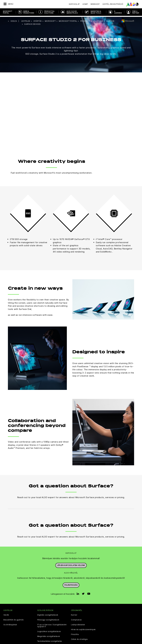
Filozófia (75, 634)
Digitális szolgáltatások (48, 614)
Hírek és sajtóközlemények (83, 629)
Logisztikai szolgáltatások (49, 631)
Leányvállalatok (78, 624)
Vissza (14, 20)
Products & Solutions (49, 12)
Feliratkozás (71, 584)
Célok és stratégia (79, 638)
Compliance (76, 619)
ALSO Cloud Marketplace (72, 12)
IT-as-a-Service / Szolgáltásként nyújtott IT (52, 625)
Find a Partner (136, 12)
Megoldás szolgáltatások (49, 636)
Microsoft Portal (8, 12)
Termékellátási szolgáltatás (50, 640)
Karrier (74, 614)
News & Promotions (29, 12)
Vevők (6, 614)
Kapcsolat (74, 4)
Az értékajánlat (10, 624)
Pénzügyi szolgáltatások (48, 619)
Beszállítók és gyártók (14, 619)
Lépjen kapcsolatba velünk (71, 564)
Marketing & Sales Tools (96, 12)
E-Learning (118, 12)
